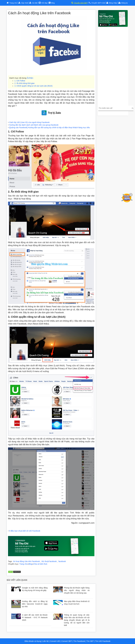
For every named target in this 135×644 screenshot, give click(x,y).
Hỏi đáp (44, 3)
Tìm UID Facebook (103, 641)
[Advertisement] (113, 66)
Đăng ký (123, 3)
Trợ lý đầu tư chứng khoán (19, 569)
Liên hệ (46, 641)
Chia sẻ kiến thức (40, 564)
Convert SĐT (66, 641)
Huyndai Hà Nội (41, 567)
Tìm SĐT (90, 641)
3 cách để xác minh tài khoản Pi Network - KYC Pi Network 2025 (35, 617)
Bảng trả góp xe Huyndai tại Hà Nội (79, 567)
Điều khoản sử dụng (33, 641)
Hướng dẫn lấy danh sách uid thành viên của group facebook (34, 125)
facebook (62, 561)
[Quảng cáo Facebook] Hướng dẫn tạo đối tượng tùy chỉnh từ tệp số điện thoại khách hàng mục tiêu (50, 128)
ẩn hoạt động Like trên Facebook (26, 561)
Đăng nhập (113, 3)
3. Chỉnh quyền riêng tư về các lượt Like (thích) (33, 86)
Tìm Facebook (79, 641)
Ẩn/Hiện (30, 78)
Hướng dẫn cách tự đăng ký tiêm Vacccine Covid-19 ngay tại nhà (35, 604)
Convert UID (55, 641)
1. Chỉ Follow (20, 81)
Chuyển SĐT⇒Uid (98, 3)
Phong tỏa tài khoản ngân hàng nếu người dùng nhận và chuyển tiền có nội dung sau (77, 590)
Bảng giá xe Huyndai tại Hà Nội (21, 567)
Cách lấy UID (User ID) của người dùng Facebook (29, 122)
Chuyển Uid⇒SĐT (81, 3)
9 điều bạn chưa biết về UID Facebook (25, 531)
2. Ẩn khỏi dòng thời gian (25, 83)
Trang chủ (24, 564)
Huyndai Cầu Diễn (56, 567)
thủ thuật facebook (49, 561)
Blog (30, 564)
